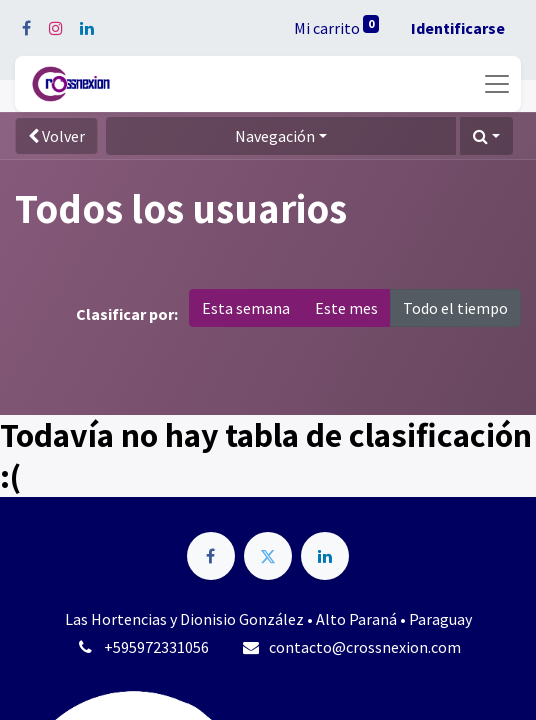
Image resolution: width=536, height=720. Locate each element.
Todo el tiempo (455, 308)
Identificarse (458, 28)
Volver (56, 136)
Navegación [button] (275, 136)
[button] (486, 136)
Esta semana (246, 308)
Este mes (346, 308)
